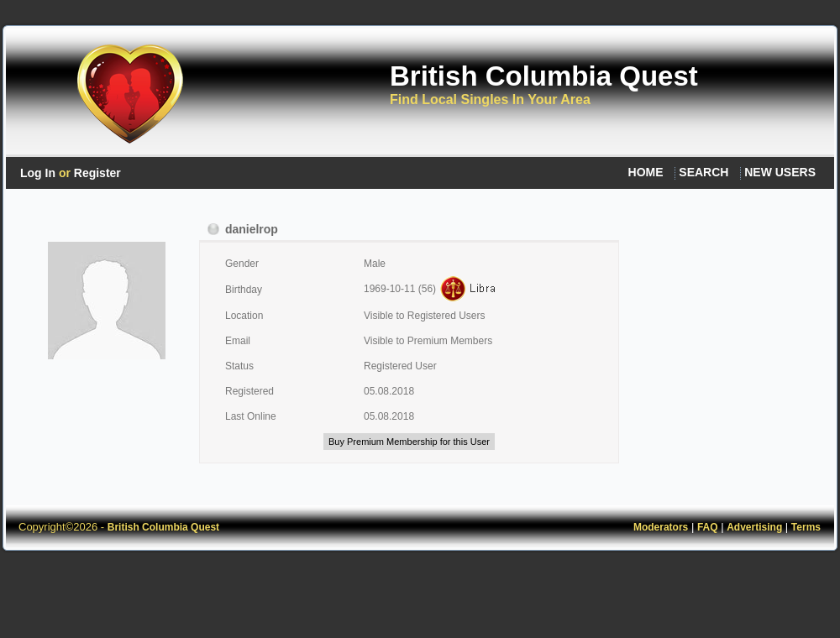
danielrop (243, 229)
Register (97, 173)
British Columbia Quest (544, 76)
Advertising (754, 527)
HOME (646, 172)
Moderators (661, 527)
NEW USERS (780, 172)
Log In (38, 173)
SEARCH (703, 172)
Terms (806, 527)
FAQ (708, 527)
